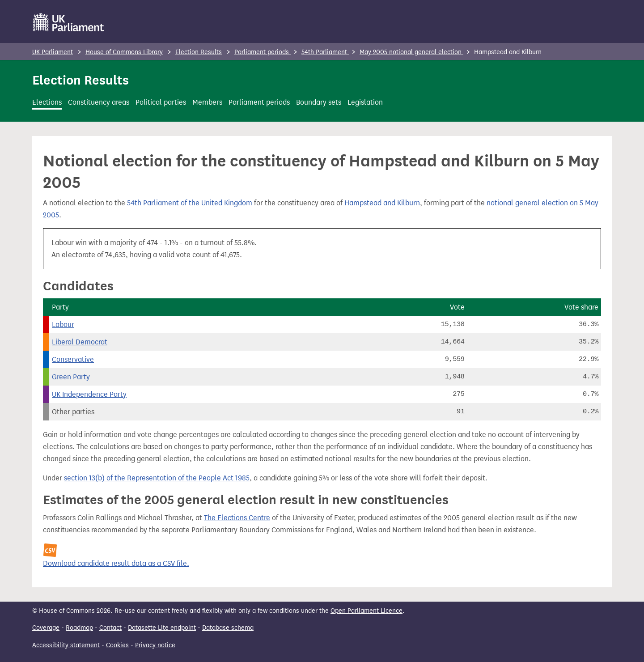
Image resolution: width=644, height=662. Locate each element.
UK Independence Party (89, 394)
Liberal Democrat (80, 342)
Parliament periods (263, 52)
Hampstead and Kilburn (382, 203)
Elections (47, 102)
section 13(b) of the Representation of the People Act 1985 (157, 478)
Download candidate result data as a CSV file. (116, 563)
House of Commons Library (124, 52)
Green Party (71, 377)
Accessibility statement (66, 645)
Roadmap (79, 628)
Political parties (161, 102)
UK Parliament (53, 52)
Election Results (199, 52)
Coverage (46, 628)
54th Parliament (325, 52)
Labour (63, 325)
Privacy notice (155, 645)
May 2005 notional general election (411, 52)
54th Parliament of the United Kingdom (190, 203)
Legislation (365, 102)
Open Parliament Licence (366, 611)
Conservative (73, 359)
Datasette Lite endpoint (162, 628)
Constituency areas (99, 102)
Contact (110, 628)
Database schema (228, 628)
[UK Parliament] (69, 22)
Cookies (117, 645)
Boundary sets (319, 102)
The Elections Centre (237, 518)
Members (207, 102)
